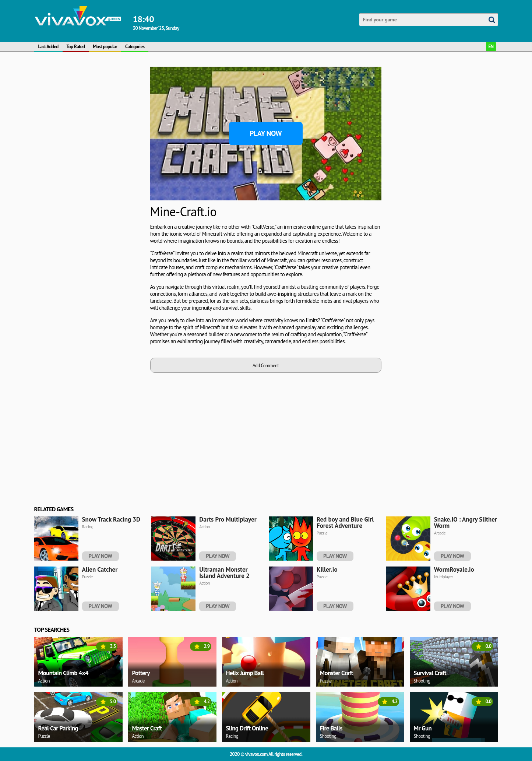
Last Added (48, 47)
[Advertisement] (69, 136)
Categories (135, 47)
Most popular (105, 47)
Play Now (266, 133)
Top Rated (76, 47)
